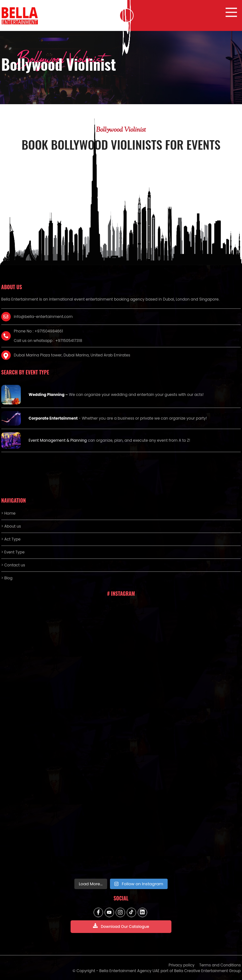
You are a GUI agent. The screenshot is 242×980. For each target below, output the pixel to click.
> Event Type (13, 552)
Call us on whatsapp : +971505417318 (48, 341)
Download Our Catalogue (121, 926)
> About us (11, 526)
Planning (78, 440)
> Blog (7, 578)
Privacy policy (181, 965)
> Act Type (11, 539)
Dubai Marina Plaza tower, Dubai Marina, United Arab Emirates (72, 355)
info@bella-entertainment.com (43, 317)
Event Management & (50, 440)
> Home (8, 513)
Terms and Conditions (220, 965)
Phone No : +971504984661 (38, 331)
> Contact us (13, 565)
